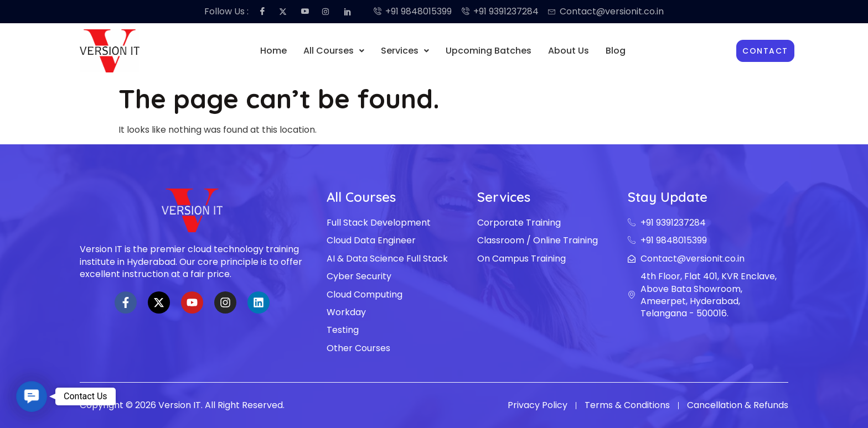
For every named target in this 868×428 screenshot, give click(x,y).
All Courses (334, 51)
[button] (334, 51)
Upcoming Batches (489, 51)
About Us (569, 51)
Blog (616, 51)
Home (273, 51)
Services (405, 51)
